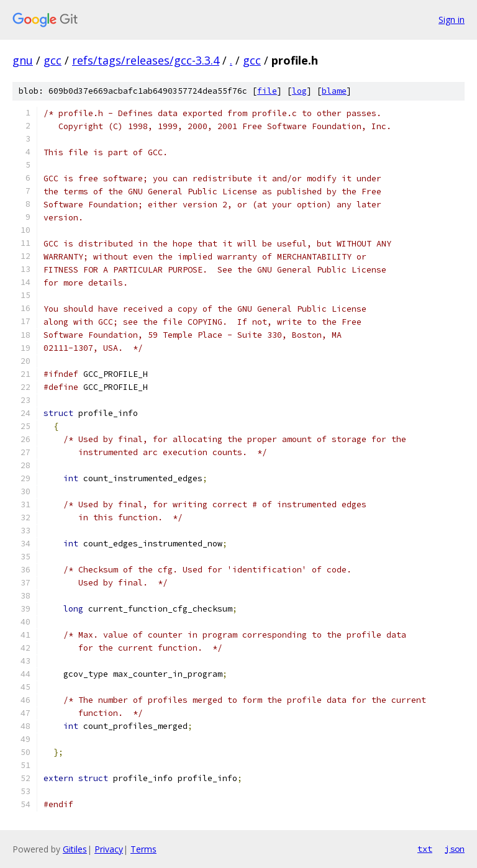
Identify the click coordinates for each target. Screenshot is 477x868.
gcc (52, 60)
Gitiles (75, 849)
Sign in (452, 20)
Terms (143, 849)
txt (425, 849)
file (267, 91)
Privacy (109, 849)
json (455, 849)
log (299, 91)
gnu (23, 60)
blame (334, 91)
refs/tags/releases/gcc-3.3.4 (146, 60)
